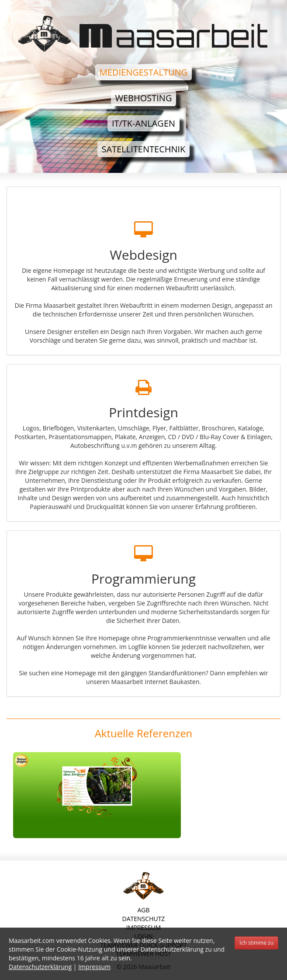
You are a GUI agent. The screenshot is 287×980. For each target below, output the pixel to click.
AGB (143, 910)
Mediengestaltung (143, 72)
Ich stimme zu (256, 943)
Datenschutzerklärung (40, 967)
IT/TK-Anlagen (143, 123)
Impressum (94, 967)
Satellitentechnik (144, 149)
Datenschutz (144, 919)
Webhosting (144, 98)
